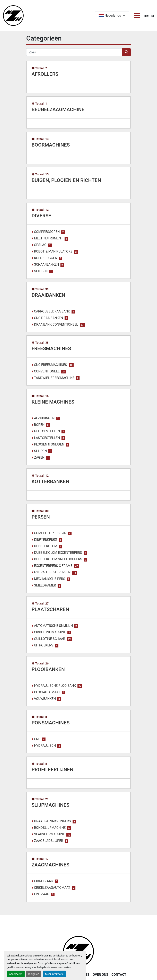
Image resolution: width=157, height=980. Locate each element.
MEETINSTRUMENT (48, 238)
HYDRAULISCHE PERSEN (52, 572)
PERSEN (41, 517)
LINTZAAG (42, 894)
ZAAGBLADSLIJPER (49, 841)
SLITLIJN (41, 271)
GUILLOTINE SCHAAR (50, 639)
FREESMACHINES (51, 348)
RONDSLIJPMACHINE (50, 828)
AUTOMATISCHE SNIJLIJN (53, 626)
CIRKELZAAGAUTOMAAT (52, 888)
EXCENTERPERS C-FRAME (53, 566)
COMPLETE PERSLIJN (50, 533)
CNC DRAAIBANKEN (48, 318)
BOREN (39, 425)
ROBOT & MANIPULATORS (53, 251)
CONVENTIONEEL (47, 371)
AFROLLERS (45, 74)
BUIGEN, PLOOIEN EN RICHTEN (66, 180)
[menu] (138, 16)
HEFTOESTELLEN (47, 431)
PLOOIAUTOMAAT (47, 692)
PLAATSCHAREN (50, 609)
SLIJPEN (40, 451)
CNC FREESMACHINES (51, 365)
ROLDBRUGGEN (46, 258)
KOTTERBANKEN (50, 482)
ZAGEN (39, 457)
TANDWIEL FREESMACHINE (54, 378)
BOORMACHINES (51, 145)
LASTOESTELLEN (47, 438)
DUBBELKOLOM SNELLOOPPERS (58, 559)
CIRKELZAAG (44, 881)
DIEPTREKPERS (46, 540)
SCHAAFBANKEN (46, 264)
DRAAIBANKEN (48, 295)
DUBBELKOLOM (46, 546)
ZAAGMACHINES (50, 865)
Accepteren (16, 974)
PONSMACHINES (51, 723)
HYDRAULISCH (45, 746)
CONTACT (119, 975)
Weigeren (34, 974)
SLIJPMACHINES (50, 805)
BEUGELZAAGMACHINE (58, 109)
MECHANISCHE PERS (50, 579)
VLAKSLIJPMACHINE (49, 834)
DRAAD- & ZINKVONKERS (52, 821)
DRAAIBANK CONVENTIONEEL (56, 324)
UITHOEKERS (44, 645)
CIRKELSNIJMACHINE (50, 632)
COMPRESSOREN (47, 232)
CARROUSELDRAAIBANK (52, 311)
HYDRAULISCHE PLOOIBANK (55, 686)
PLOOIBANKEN (48, 669)
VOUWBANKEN (45, 699)
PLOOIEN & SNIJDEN (49, 444)
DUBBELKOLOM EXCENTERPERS (58, 553)
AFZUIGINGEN (44, 418)
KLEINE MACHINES (53, 402)
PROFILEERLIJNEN (52, 770)
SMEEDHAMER (45, 585)
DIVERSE (41, 216)
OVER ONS (100, 975)
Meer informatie (54, 974)
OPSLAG (40, 245)
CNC (37, 739)
